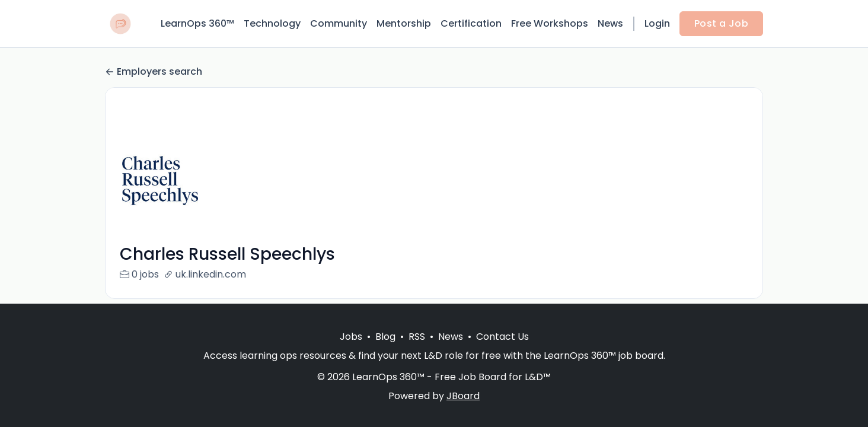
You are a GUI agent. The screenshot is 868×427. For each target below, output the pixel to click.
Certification (471, 23)
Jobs (351, 337)
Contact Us (502, 337)
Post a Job (721, 23)
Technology (272, 23)
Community (339, 23)
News (610, 23)
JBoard (463, 396)
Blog (385, 337)
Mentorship (404, 23)
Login (657, 23)
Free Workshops (550, 23)
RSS (417, 337)
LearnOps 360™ (197, 23)
